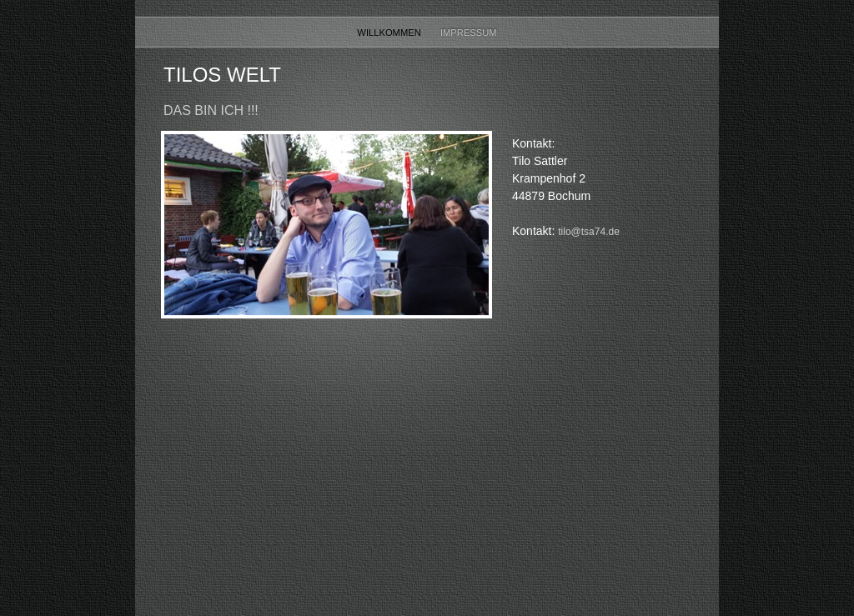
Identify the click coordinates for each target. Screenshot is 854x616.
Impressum (469, 33)
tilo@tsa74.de (589, 232)
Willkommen (390, 33)
